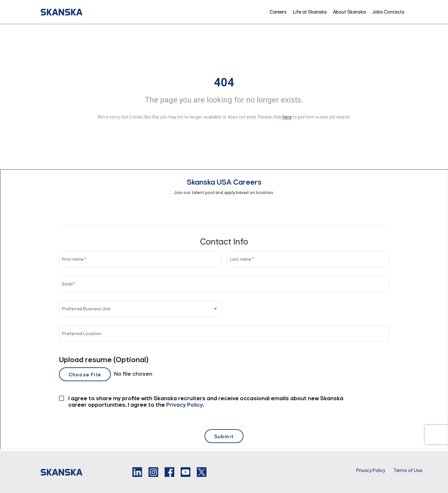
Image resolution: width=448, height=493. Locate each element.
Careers (278, 12)
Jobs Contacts (388, 12)
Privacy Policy (371, 470)
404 (224, 82)
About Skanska (349, 12)
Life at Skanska (310, 12)
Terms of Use (408, 470)
